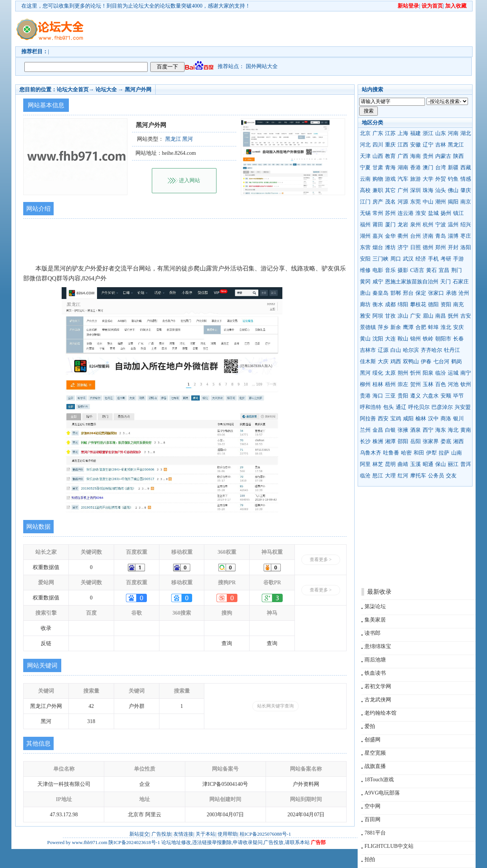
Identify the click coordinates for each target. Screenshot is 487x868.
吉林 (441, 145)
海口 (378, 396)
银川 (458, 419)
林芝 (378, 464)
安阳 (365, 259)
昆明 (390, 464)
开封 (453, 247)
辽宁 (428, 145)
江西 (403, 145)
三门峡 (380, 259)
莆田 (378, 225)
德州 (428, 247)
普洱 (466, 464)
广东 (378, 133)
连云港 (406, 213)
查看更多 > (321, 560)
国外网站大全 (262, 66)
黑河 (365, 373)
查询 (227, 643)
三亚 (390, 396)
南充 (458, 304)
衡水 (378, 304)
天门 (446, 282)
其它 (390, 190)
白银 (390, 430)
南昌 (441, 316)
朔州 (403, 373)
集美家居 (375, 620)
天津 (365, 156)
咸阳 (408, 419)
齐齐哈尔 (431, 350)
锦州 (415, 339)
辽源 (383, 350)
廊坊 (365, 304)
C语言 (417, 270)
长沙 (365, 441)
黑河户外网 (138, 90)
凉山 (403, 316)
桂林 (378, 384)
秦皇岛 (380, 293)
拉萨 (444, 453)
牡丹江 (452, 350)
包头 (388, 407)
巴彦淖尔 (442, 407)
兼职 (378, 190)
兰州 (365, 430)
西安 (383, 419)
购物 (378, 179)
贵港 (365, 396)
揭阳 (453, 202)
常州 (378, 213)
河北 (365, 145)
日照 (415, 247)
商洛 (446, 419)
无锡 (365, 213)
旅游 (415, 179)
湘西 (458, 441)
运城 (453, 373)
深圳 (415, 190)
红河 (403, 476)
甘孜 (390, 316)
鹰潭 (408, 327)
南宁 (466, 373)
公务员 (436, 476)
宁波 (441, 225)
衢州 (403, 236)
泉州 (415, 225)
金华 (390, 236)
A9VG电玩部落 (382, 793)
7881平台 (375, 833)
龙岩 (403, 225)
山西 (378, 156)
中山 (428, 202)
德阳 (433, 304)
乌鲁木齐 (371, 453)
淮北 (446, 327)
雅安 (365, 316)
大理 (390, 476)
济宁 (403, 247)
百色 (441, 384)
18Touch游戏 (379, 780)
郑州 (441, 247)
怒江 (378, 476)
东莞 (415, 202)
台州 (415, 236)
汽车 (403, 179)
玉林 (428, 384)
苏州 (390, 213)
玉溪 (415, 464)
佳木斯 (368, 362)
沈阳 (378, 339)
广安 (415, 316)
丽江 (453, 464)
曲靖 (403, 464)
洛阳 (466, 247)
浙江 (428, 133)
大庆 (383, 362)
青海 (390, 168)
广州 (403, 190)
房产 (378, 202)
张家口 (436, 293)
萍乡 (383, 327)
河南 (453, 133)
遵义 (415, 396)
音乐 (390, 270)
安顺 (446, 396)
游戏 (390, 179)
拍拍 (370, 859)
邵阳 (403, 441)
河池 (453, 384)
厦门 (390, 225)
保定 (421, 293)
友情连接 (183, 834)
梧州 (390, 384)
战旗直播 (375, 766)
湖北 (466, 133)
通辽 (401, 407)
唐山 (365, 293)
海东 (441, 430)
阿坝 (378, 316)
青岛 (441, 236)
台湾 (441, 168)
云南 (365, 179)
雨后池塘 (375, 660)
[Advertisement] (287, 29)
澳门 (428, 168)
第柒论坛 (375, 606)
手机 (433, 259)
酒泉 (415, 430)
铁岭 (428, 339)
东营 (365, 247)
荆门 (457, 270)
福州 (365, 225)
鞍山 (403, 339)
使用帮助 (228, 834)
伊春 (426, 362)
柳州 (365, 384)
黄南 (466, 430)
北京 (365, 133)
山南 (457, 453)
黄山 (365, 339)
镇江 (458, 213)
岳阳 (415, 441)
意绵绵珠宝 (378, 646)
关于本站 (205, 834)
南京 (466, 202)
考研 (446, 259)
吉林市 (368, 350)
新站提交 (139, 834)
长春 (458, 339)
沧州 (464, 293)
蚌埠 (433, 327)
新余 (396, 327)
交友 (451, 476)
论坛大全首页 (73, 90)
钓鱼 (453, 179)
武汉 (408, 259)
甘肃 (378, 168)
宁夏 (365, 168)
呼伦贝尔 (419, 407)
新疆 (453, 168)
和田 (419, 453)
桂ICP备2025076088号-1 (265, 834)
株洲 (378, 441)
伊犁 (431, 453)
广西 (403, 156)
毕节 (458, 396)
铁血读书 (375, 673)
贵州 (428, 156)
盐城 (433, 213)
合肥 (421, 327)
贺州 (415, 384)
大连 (390, 339)
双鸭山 (411, 362)
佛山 (453, 190)
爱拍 (370, 726)
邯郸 (396, 293)
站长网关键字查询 (275, 706)
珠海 (428, 190)
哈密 (406, 453)
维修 (365, 270)
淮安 (421, 213)
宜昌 (444, 270)
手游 (458, 259)
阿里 (365, 464)
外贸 (441, 179)
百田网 (372, 820)
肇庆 (466, 190)
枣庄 (466, 236)
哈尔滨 (411, 350)
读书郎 (372, 633)
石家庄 (461, 282)
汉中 (433, 419)
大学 (428, 179)
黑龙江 (456, 145)
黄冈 (365, 282)
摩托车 (418, 476)
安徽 (415, 145)
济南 (428, 236)
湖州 (365, 236)
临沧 (365, 476)
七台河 (441, 362)
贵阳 (403, 396)
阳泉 (428, 373)
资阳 (446, 304)
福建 (415, 133)
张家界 (431, 441)
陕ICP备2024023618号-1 (134, 842)
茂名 (390, 202)
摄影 (403, 270)
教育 (390, 156)
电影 (378, 270)
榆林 (421, 419)
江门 (365, 202)
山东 (441, 133)
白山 (396, 350)
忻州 (415, 373)
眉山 (428, 316)
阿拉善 (368, 419)
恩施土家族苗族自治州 (412, 282)
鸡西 (396, 362)
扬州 (446, 213)
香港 (415, 168)
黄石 (431, 270)
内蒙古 (443, 156)
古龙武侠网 (378, 700)
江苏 (390, 133)
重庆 (390, 145)
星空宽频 (375, 753)
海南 (415, 156)
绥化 (378, 373)
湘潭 (390, 441)
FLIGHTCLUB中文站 (389, 846)
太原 (390, 373)
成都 (390, 304)
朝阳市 (443, 339)
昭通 (428, 464)
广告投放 (161, 834)
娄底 (446, 441)
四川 (378, 145)
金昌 (378, 430)
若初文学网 (378, 686)
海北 (453, 430)
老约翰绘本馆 (380, 713)
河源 (403, 202)
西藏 (466, 168)
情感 (466, 179)
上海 (403, 133)
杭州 (428, 225)
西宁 (428, 430)
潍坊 (390, 247)
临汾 (441, 373)
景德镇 (368, 327)
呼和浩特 (371, 407)
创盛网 (372, 740)
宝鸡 (396, 419)
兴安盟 (463, 407)
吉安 (466, 316)
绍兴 (466, 225)
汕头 (441, 190)
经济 (421, 259)
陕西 (458, 156)
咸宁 (378, 282)
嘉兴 (378, 236)
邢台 (408, 293)
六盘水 (431, 396)
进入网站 (189, 180)
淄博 (453, 236)
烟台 (378, 247)
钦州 (466, 384)
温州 (453, 225)
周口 (396, 259)
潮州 (441, 202)
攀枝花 (418, 304)
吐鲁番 (391, 453)
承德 (451, 293)
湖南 (403, 168)
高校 (365, 190)
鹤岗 (457, 362)
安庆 (458, 327)
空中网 (372, 806)
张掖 (403, 430)
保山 (441, 464)
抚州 (453, 316)
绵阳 (403, 304)
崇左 (403, 384)
